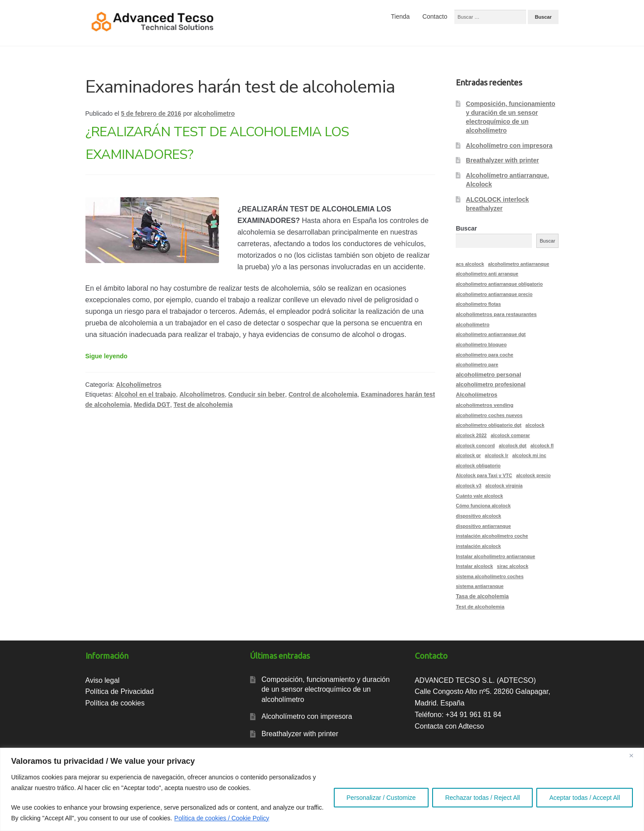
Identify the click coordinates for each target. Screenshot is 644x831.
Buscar (466, 228)
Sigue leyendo (107, 356)
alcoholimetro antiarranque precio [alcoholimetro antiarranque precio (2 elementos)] (494, 294)
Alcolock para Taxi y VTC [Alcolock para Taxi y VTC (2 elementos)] (484, 475)
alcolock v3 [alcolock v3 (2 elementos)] (468, 486)
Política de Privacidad (120, 691)
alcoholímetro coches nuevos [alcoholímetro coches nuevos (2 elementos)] (489, 415)
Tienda (400, 16)
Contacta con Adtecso (450, 726)
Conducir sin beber (257, 394)
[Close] (635, 755)
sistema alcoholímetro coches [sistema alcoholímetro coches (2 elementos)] (490, 576)
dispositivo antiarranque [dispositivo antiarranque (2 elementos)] (483, 526)
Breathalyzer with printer (502, 160)
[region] (322, 789)
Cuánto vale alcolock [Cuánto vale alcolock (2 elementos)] (479, 496)
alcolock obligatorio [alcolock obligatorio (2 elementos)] (478, 466)
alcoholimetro (215, 114)
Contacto (435, 16)
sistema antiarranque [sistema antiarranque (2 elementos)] (480, 586)
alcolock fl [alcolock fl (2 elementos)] (542, 446)
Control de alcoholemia (323, 394)
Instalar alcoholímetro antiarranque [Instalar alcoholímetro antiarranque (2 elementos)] (495, 556)
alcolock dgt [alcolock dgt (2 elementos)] (513, 446)
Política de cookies (115, 703)
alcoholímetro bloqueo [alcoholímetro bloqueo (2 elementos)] (481, 345)
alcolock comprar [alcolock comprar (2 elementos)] (510, 435)
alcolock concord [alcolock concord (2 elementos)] (475, 446)
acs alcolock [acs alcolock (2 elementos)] (470, 264)
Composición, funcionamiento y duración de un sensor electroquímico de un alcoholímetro (325, 689)
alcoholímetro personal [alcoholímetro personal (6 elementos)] (488, 375)
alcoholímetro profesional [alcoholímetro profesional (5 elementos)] (491, 384)
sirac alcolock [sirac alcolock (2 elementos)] (513, 566)
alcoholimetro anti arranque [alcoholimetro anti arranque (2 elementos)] (487, 274)
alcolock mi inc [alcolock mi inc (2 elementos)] (529, 455)
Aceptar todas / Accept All (585, 798)
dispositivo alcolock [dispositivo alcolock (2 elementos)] (478, 516)
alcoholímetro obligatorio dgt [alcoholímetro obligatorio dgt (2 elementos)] (488, 425)
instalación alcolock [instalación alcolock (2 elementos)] (478, 546)
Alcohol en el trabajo (146, 394)
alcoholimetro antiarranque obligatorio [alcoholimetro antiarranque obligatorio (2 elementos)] (499, 284)
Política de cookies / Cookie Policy (222, 818)
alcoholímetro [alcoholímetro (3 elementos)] (473, 324)
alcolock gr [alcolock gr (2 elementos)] (468, 455)
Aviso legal (103, 680)
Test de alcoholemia (203, 405)
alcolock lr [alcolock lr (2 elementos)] (496, 455)
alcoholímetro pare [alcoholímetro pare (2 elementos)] (477, 365)
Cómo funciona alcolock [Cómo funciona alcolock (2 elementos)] (483, 506)
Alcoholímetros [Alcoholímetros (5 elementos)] (476, 395)
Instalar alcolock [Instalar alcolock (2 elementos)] (474, 566)
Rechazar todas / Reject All (482, 798)
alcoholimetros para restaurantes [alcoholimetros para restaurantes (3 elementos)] (496, 314)
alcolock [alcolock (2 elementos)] (535, 425)
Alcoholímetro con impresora (509, 146)
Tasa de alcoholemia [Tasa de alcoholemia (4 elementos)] (482, 596)
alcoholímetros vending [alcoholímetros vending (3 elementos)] (484, 405)
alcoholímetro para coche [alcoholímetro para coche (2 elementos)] (484, 355)
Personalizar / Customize (381, 798)
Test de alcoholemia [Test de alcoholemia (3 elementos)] (480, 607)
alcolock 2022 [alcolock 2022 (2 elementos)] (471, 435)
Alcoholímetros (139, 385)
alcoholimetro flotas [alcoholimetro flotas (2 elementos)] (478, 304)
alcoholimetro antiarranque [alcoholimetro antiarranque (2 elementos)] (518, 264)
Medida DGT (152, 405)
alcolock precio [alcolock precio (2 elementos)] (534, 475)
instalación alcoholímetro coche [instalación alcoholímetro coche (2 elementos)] (492, 536)
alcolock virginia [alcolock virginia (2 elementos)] (504, 486)
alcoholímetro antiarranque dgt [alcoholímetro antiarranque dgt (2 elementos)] (491, 334)
